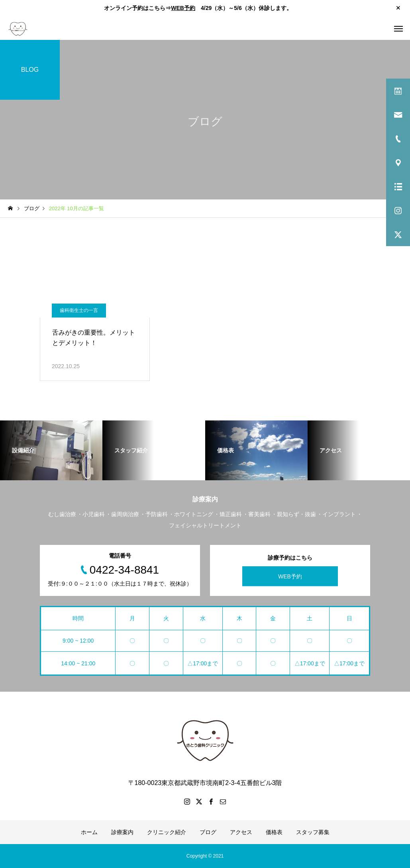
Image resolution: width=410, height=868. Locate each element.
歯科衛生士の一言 (79, 310)
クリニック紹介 (167, 832)
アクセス (241, 832)
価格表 (274, 832)
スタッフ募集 (313, 832)
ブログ (208, 832)
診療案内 (122, 832)
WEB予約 (183, 8)
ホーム (89, 832)
